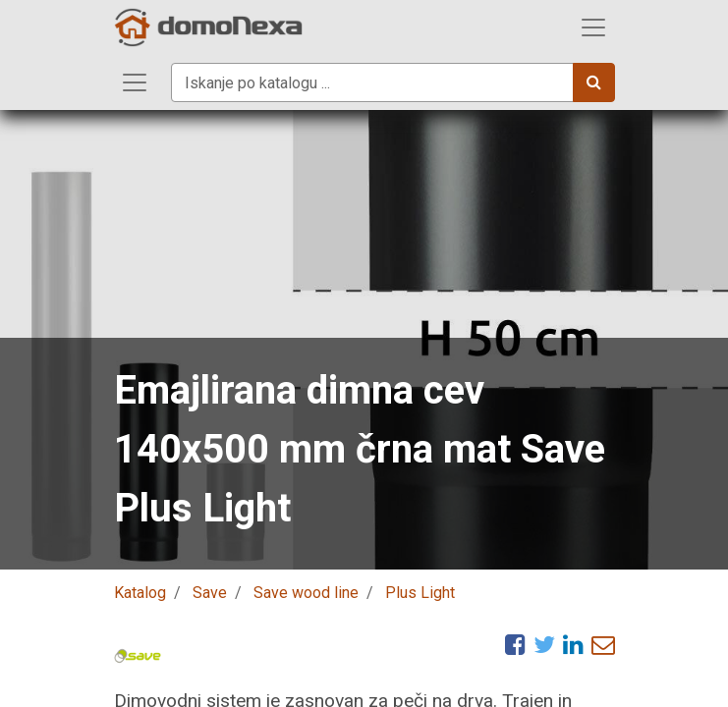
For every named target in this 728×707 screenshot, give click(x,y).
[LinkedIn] (573, 644)
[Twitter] (544, 644)
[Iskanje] (594, 82)
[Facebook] (515, 644)
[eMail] (603, 644)
